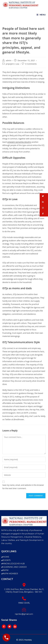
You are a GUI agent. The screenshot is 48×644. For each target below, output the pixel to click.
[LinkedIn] (15, 626)
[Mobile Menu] (41, 15)
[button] (44, 196)
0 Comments (31, 64)
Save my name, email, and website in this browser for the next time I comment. (23, 487)
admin (9, 60)
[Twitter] (9, 626)
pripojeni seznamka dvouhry (19, 142)
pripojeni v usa (12, 64)
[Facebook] (4, 626)
